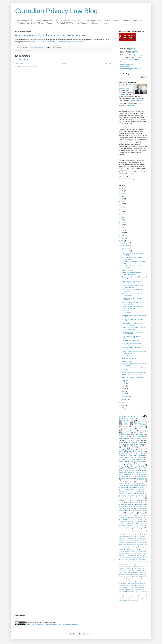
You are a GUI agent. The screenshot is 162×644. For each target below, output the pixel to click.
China (139, 501)
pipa (120, 444)
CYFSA (120, 552)
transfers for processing (129, 599)
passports (128, 586)
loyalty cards (141, 482)
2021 (123, 201)
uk (146, 446)
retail (142, 454)
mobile (124, 584)
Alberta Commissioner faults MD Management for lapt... (132, 274)
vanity (133, 454)
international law (124, 580)
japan (131, 580)
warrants (133, 448)
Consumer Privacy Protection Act (127, 533)
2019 (123, 207)
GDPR (120, 557)
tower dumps (130, 546)
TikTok (137, 565)
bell (129, 538)
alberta (126, 425)
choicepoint (143, 431)
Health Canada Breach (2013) (129, 516)
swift (127, 484)
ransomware (137, 591)
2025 (123, 191)
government (124, 495)
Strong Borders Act (125, 508)
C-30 (141, 484)
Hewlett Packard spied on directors (132, 356)
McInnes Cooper (124, 94)
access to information (127, 478)
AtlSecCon (138, 548)
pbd (133, 586)
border (140, 493)
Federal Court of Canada (126, 457)
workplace (121, 482)
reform (122, 593)
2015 (123, 217)
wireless (128, 601)
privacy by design (133, 544)
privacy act (122, 467)
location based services (125, 529)
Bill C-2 (133, 501)
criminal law (133, 455)
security (145, 503)
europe (130, 442)
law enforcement (141, 423)
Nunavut (123, 559)
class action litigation (132, 486)
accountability (144, 565)
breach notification (129, 431)
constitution (140, 570)
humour (132, 467)
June (124, 386)
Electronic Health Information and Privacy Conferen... (132, 324)
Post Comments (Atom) (30, 67)
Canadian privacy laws (136, 100)
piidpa (120, 474)
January (125, 399)
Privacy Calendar (125, 66)
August (125, 381)
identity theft (128, 421)
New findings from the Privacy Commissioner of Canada (131, 337)
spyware (121, 597)
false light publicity (141, 574)
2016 (123, 215)
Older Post (108, 64)
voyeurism (124, 488)
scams (138, 593)
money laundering (133, 584)
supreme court (130, 504)
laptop (136, 433)
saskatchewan (131, 469)
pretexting (128, 474)
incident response (131, 578)
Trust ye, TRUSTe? (128, 270)
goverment (137, 576)
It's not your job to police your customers (134, 372)
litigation (141, 452)
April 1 (132, 548)
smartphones (134, 595)
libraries (124, 476)
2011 (123, 228)
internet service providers (126, 463)
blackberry (121, 569)
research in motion (130, 593)
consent (133, 570)
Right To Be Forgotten (139, 506)
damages (121, 510)
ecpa (122, 574)
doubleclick (131, 482)
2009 (123, 233)
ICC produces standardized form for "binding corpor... (133, 303)
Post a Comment (23, 60)
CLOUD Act (144, 521)
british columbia (135, 440)
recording (145, 591)
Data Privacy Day (137, 554)
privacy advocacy (141, 586)
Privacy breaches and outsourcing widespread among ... (132, 308)
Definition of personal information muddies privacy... (132, 344)
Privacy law (136, 563)
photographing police (141, 518)
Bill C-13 (134, 484)
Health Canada (135, 535)
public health (122, 591)
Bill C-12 (127, 501)
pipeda (124, 459)
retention (124, 440)
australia (144, 439)
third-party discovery (142, 597)
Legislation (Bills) (128, 557)
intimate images (143, 542)
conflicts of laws (130, 527)
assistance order (129, 567)
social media (137, 529)
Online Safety (141, 559)
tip (121, 599)
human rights (122, 578)
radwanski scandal (124, 514)
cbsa (143, 525)
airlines (121, 446)
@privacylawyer (138, 55)
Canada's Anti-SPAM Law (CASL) (129, 461)
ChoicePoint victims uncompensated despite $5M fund (133, 286)
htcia (144, 576)
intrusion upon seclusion (129, 480)
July (124, 383)
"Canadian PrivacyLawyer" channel (129, 52)
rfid (133, 437)
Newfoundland (122, 536)
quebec (142, 512)
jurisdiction (137, 580)
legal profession (124, 582)
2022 (123, 199)
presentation (123, 544)
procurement (142, 589)
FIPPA (128, 555)
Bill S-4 (128, 506)
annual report (122, 538)
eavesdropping (143, 572)
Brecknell (143, 550)
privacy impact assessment (138, 587)
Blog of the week (127, 361)
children (121, 527)
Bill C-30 (141, 480)
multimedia (142, 584)
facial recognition (142, 476)
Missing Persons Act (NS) (141, 557)
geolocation (129, 576)
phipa (129, 446)
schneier (124, 448)
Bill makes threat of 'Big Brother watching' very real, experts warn (51, 35)
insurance (144, 578)
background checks (140, 567)
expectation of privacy (139, 540)
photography (127, 520)
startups (122, 546)
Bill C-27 (145, 548)
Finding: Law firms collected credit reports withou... (132, 295)
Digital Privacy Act (126, 523)
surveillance (143, 421)
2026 (123, 188)
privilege (121, 484)
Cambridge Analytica (130, 552)
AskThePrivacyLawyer (125, 521)
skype (122, 504)
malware (133, 582)
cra (138, 527)
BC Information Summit (129, 359)
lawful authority (130, 444)
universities (144, 486)
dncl (146, 493)
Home (64, 64)
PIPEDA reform (138, 523)
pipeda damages (131, 489)
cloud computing (141, 425)
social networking (137, 435)
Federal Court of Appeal (139, 555)
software (143, 595)
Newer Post (19, 64)
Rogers (125, 518)
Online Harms (131, 559)
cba (128, 497)
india (139, 578)
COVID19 (137, 531)
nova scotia (143, 429)
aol (143, 461)
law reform (144, 580)
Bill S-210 (136, 550)
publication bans (143, 544)
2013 (123, 222)
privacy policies (122, 589)
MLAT (143, 535)
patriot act (129, 429)
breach (123, 497)
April (124, 391)
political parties (132, 512)
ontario (126, 423)
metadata (140, 510)
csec (143, 508)
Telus (137, 525)
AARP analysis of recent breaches (132, 375)
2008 (123, 236)
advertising (142, 536)
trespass (139, 599)
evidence (132, 574)
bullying (136, 508)
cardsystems (134, 439)
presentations (123, 439)
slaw (127, 595)
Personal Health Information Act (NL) (129, 561)
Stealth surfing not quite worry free (132, 378)
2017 (123, 212)
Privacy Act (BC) (133, 536)
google (125, 427)
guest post (129, 542)
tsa (144, 599)
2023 (123, 196)
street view (144, 495)
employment (133, 488)
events (126, 574)
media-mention (142, 457)
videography (122, 601)
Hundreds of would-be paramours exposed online (132, 333)
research (134, 514)
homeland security (138, 465)
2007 (123, 238)
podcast (133, 49)
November (126, 246)
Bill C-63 (129, 550)
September (126, 251)
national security (124, 437)
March (124, 394)
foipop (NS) (121, 542)
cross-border (141, 497)
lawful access (24, 50)
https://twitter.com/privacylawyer (128, 179)
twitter (136, 546)
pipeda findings (130, 450)
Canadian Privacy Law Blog (56, 11)
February (125, 397)
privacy (30, 50)
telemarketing (134, 459)
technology (139, 504)
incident (141, 444)
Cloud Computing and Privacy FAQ (131, 69)
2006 (123, 241)
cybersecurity (142, 538)
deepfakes (135, 572)
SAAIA (125, 565)
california (129, 569)
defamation (121, 540)
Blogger (89, 634)
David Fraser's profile (127, 64)
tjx (140, 469)
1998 (123, 408)
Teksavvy (131, 565)
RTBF (131, 525)
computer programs (123, 570)
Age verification (124, 548)
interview (135, 542)
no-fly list (132, 476)
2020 (123, 204)
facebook (126, 433)
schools (143, 593)
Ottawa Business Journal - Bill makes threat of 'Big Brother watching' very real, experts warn (55, 42)
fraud (128, 503)
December (126, 243)
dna (127, 510)
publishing (130, 591)
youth (134, 601)
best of (134, 538)
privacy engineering (124, 587)
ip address (130, 452)
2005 (123, 403)
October (125, 248)
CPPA (143, 531)
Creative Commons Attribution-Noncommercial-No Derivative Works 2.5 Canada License (52, 624)
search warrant (136, 503)
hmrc (143, 527)
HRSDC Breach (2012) (140, 474)
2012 (123, 225)
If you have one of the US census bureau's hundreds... (132, 282)
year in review (143, 546)
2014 (123, 220)
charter (134, 497)
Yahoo (131, 518)
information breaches (129, 416)
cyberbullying (123, 454)
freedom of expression (125, 499)
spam (140, 467)
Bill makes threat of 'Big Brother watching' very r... (132, 348)
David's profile (130, 105)
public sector (140, 442)
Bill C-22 (136, 521)
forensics (121, 576)
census (136, 569)
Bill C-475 (123, 550)
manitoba (139, 582)
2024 (123, 194)
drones (133, 510)
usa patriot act (143, 514)
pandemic (121, 586)
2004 (123, 405)
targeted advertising (130, 597)
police (120, 501)
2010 (123, 230)
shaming (121, 595)
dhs (128, 465)
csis (143, 459)
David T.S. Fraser (124, 87)
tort (139, 450)
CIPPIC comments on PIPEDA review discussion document (133, 329)
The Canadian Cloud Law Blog (130, 60)
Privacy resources (126, 62)
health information (140, 419)
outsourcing (138, 446)
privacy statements (133, 589)
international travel (142, 478)
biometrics (122, 455)
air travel (141, 437)
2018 (123, 209)
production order (134, 495)
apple (122, 567)
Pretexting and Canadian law (131, 341)
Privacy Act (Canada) (133, 470)
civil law (143, 569)
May (124, 389)
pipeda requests (140, 499)
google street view (139, 472)
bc (120, 429)
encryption (129, 540)
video (142, 455)
